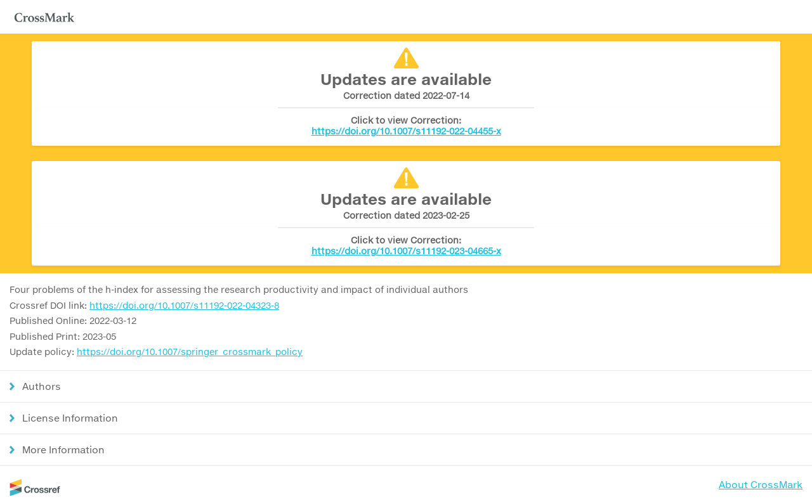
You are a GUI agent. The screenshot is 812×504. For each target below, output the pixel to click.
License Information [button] (70, 418)
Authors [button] (42, 386)
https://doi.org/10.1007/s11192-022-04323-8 (184, 305)
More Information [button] (63, 449)
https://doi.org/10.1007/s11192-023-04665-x (406, 251)
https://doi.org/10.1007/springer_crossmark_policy (190, 352)
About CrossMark (761, 484)
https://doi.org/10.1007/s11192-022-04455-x (406, 131)
